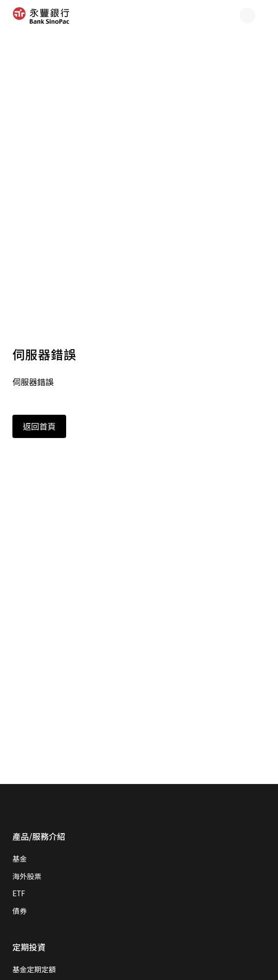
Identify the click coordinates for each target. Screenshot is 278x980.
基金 (20, 858)
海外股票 (27, 876)
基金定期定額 (34, 969)
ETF (19, 893)
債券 (20, 911)
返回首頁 (39, 426)
